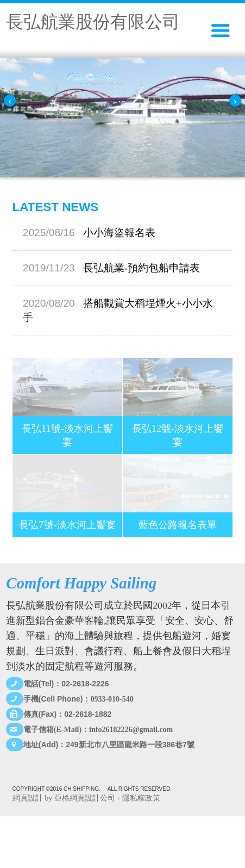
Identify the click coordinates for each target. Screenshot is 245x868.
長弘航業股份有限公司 (93, 22)
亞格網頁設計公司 (85, 798)
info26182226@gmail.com (131, 730)
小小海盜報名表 (89, 232)
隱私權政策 (141, 798)
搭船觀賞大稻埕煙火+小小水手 (118, 311)
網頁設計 (28, 798)
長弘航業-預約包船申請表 (111, 268)
